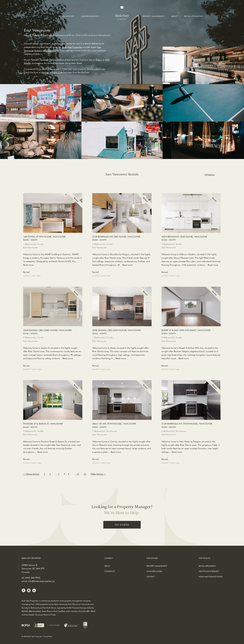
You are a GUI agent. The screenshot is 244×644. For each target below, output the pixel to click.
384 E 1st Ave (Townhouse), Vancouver (122, 425)
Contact (151, 577)
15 (78, 474)
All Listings (210, 175)
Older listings (98, 474)
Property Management (153, 16)
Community (110, 571)
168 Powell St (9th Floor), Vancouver (53, 238)
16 (85, 474)
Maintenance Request (209, 571)
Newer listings (31, 474)
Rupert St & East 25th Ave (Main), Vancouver (191, 332)
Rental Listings (66, 16)
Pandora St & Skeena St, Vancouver (53, 425)
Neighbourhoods (90, 16)
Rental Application (194, 16)
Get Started (122, 525)
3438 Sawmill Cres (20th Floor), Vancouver (122, 332)
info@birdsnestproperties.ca (41, 581)
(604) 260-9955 (33, 578)
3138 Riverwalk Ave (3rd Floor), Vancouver (122, 238)
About (174, 16)
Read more (28, 265)
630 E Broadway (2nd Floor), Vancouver (191, 238)
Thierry (99, 60)
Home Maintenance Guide (211, 577)
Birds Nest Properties (72, 47)
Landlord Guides (154, 571)
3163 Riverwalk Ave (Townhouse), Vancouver (191, 425)
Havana (45, 72)
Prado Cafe (57, 72)
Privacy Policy (48, 636)
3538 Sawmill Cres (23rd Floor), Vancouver (53, 332)
